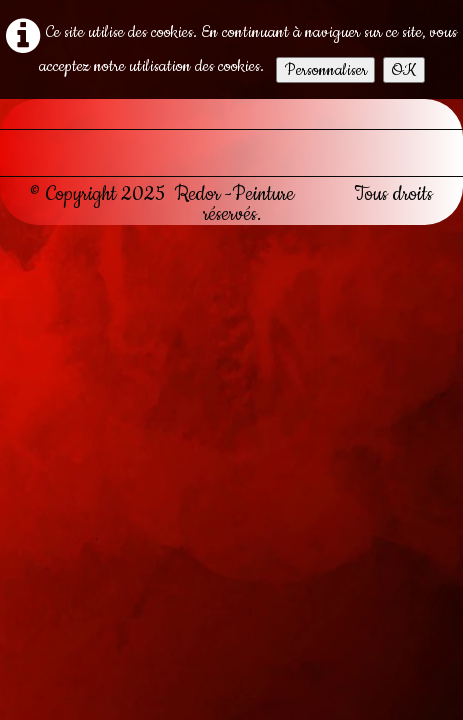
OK (404, 70)
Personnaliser (325, 70)
